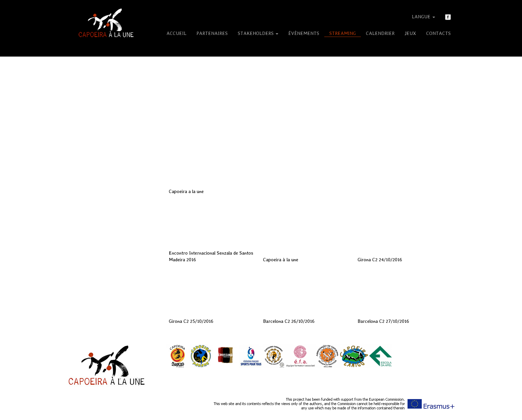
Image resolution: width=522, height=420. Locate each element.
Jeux (410, 33)
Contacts (438, 33)
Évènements (304, 33)
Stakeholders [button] (258, 33)
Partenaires (212, 33)
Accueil (176, 33)
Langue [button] (423, 17)
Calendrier (380, 33)
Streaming (343, 33)
